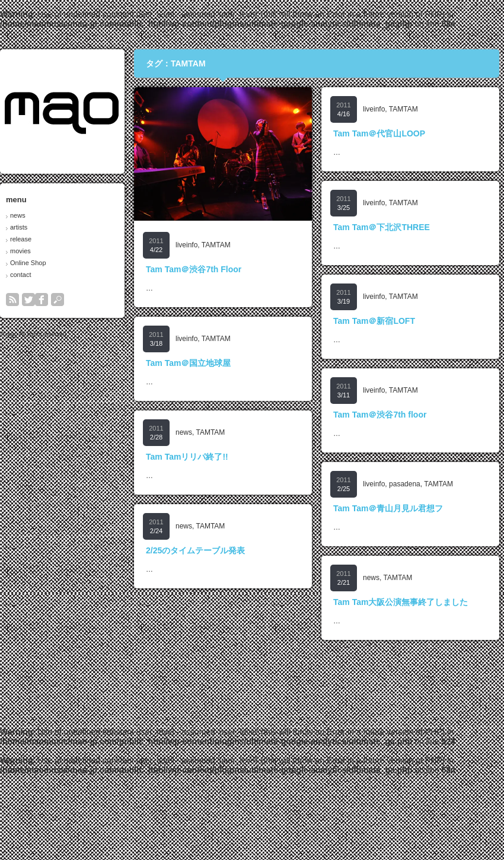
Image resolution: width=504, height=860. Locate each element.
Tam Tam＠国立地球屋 (188, 363)
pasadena (405, 484)
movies (20, 251)
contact (20, 275)
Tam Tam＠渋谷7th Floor (194, 269)
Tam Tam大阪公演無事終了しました (401, 602)
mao (12, 334)
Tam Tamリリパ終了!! (187, 457)
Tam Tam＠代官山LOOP (379, 133)
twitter (28, 300)
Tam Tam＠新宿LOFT (374, 321)
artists (19, 227)
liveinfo (186, 245)
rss (12, 300)
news (18, 215)
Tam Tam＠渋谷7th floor (380, 415)
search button (58, 300)
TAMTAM (216, 245)
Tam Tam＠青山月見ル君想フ (388, 508)
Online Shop (28, 263)
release (21, 239)
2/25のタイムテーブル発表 (195, 550)
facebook (42, 300)
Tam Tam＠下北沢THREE (382, 227)
